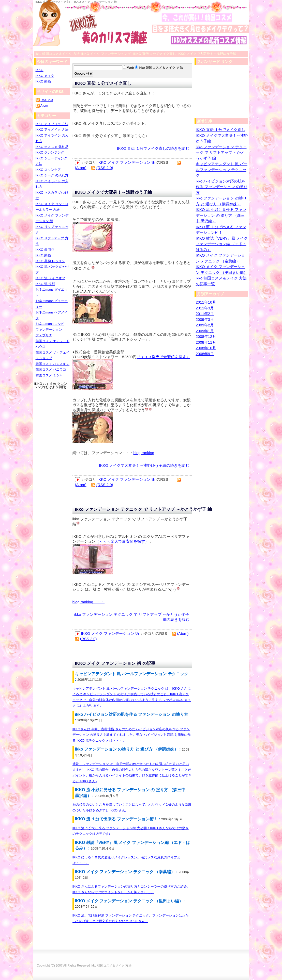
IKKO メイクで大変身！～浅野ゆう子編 (113, 192)
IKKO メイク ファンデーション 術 (127, 162)
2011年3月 (205, 308)
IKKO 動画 (43, 81)
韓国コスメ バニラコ (51, 369)
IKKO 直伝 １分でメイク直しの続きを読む (153, 148)
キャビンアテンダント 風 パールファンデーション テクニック (222, 170)
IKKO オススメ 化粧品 (52, 147)
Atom (44, 105)
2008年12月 (206, 336)
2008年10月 (206, 348)
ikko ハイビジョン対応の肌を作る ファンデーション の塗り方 (222, 187)
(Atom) (81, 168)
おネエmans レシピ (50, 324)
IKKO (40, 70)
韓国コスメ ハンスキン (53, 364)
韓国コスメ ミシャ (49, 375)
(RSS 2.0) (105, 168)
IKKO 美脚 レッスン (50, 261)
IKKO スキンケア (48, 170)
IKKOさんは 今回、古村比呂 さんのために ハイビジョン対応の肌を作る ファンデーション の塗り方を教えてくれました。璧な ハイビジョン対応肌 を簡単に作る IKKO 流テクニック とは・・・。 (132, 735)
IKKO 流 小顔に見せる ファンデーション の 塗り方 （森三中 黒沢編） (221, 215)
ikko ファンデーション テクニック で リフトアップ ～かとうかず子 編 (143, 509)
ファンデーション (49, 330)
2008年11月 (206, 342)
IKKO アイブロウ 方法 (52, 124)
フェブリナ (44, 335)
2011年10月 (206, 302)
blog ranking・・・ (89, 602)
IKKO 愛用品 (45, 250)
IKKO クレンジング (50, 152)
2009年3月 (205, 319)
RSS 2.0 (47, 100)
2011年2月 (205, 314)
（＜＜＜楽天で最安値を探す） (163, 357)
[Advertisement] (220, 93)
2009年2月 (205, 325)
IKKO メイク (45, 76)
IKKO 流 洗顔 (45, 284)
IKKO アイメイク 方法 (52, 130)
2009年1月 (205, 331)
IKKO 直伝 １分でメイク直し (103, 83)
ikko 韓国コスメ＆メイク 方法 (111, 966)
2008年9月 (205, 354)
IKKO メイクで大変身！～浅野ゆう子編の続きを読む (144, 465)
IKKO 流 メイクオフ (50, 278)
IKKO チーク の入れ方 (52, 175)
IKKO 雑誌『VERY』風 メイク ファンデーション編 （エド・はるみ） (222, 244)
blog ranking (144, 453)
